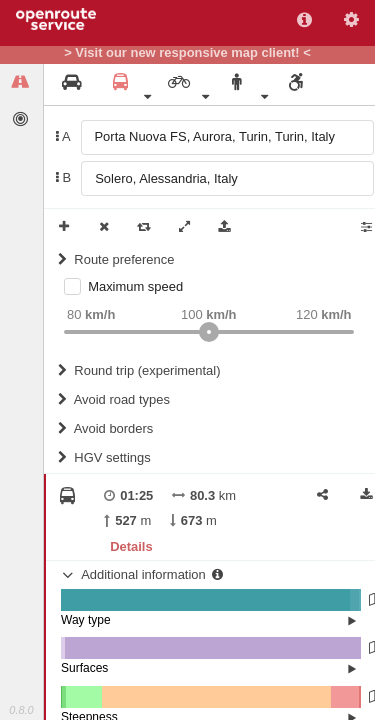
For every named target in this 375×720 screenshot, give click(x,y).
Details (131, 546)
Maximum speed (135, 286)
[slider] (209, 332)
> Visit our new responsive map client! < (187, 53)
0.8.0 (21, 710)
